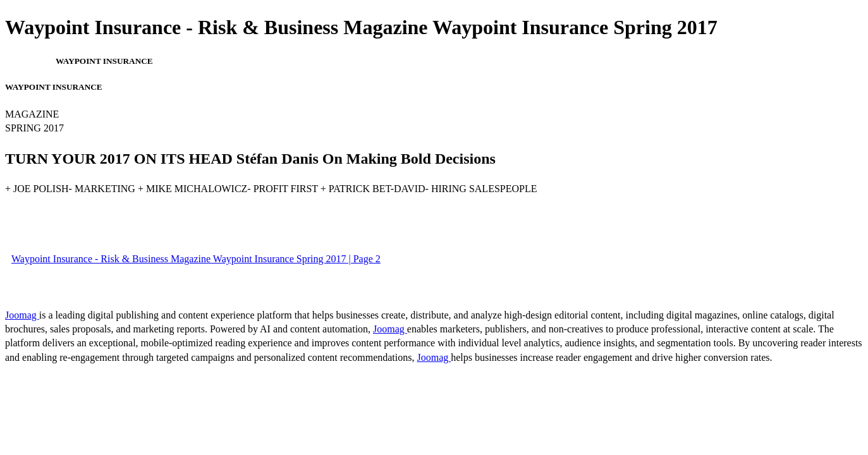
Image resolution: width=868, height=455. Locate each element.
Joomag (22, 315)
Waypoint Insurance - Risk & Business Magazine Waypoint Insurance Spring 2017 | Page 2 (196, 259)
